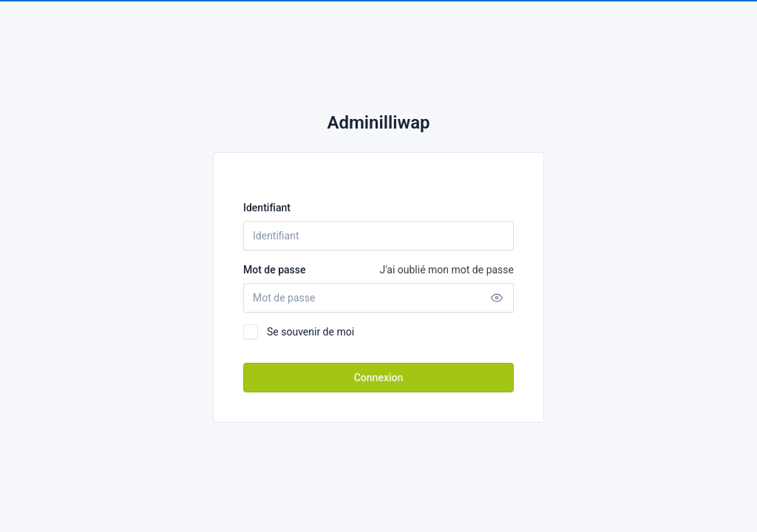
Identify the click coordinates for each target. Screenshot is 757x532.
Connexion (379, 378)
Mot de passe (378, 270)
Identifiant (267, 208)
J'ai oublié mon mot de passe (447, 270)
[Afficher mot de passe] (497, 298)
